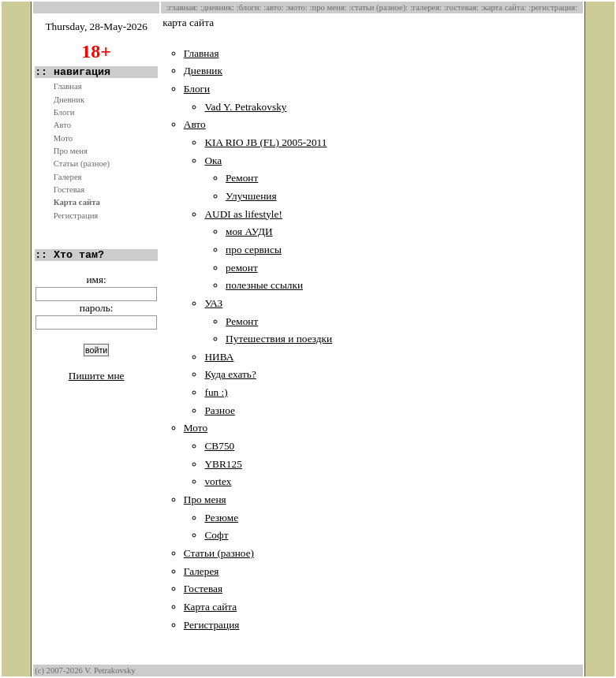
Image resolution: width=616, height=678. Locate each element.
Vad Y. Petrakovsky (245, 107)
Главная (68, 86)
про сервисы (254, 250)
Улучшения (251, 196)
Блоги (64, 112)
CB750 (219, 446)
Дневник (69, 100)
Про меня (71, 151)
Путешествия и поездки (279, 339)
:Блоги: (249, 7)
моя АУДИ (249, 231)
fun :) (216, 392)
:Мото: (297, 7)
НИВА (219, 357)
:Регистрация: (553, 7)
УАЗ (213, 303)
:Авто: (273, 7)
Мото (63, 138)
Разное (219, 410)
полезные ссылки (264, 285)
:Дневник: (217, 7)
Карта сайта (77, 202)
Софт (216, 535)
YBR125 (223, 464)
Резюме (221, 518)
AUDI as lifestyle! (243, 214)
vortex (218, 481)
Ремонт (242, 178)
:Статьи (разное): (378, 7)
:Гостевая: (461, 7)
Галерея (68, 177)
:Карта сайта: (504, 7)
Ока (213, 160)
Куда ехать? (230, 374)
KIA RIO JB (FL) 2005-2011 (265, 142)
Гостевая (69, 190)
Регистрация (76, 216)
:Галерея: (426, 7)
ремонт (242, 268)
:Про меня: (329, 7)
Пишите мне (97, 376)
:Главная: (182, 7)
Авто (62, 125)
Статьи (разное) (82, 164)
